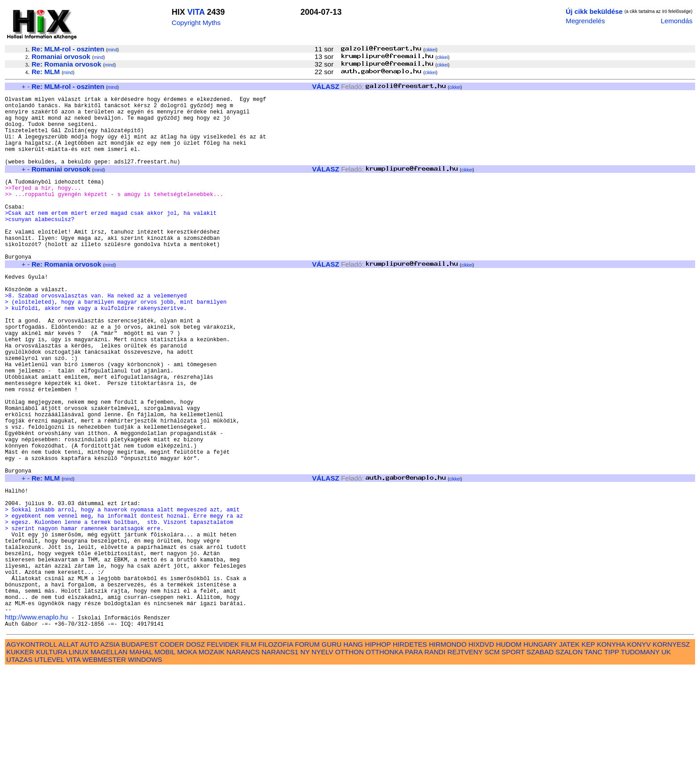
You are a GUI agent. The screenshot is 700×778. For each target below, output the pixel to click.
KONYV (639, 753)
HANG (353, 753)
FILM (249, 753)
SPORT (513, 760)
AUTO (89, 753)
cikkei (431, 50)
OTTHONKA (384, 760)
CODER (172, 753)
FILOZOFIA (276, 753)
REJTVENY (465, 760)
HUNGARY (540, 753)
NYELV (323, 760)
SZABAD (540, 760)
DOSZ (196, 753)
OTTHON (350, 760)
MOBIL (165, 760)
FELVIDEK (223, 753)
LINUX (79, 760)
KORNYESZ (671, 753)
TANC (593, 760)
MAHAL (141, 760)
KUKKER (20, 760)
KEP (588, 753)
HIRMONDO (448, 753)
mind (112, 50)
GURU (331, 753)
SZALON (569, 760)
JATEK (569, 753)
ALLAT (69, 753)
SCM (492, 760)
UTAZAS (19, 768)
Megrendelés (585, 21)
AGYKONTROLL (31, 753)
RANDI (435, 760)
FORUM (307, 753)
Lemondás (677, 21)
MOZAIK (212, 760)
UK (666, 760)
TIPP (611, 760)
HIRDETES (410, 753)
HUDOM (509, 753)
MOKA (187, 760)
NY (305, 760)
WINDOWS (145, 768)
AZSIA (110, 753)
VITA (196, 12)
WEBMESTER (104, 768)
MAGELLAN (109, 760)
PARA (414, 760)
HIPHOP (378, 753)
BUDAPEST (140, 753)
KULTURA (52, 760)
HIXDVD (481, 753)
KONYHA (611, 753)
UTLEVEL (49, 768)
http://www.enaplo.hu (36, 724)
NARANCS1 (280, 760)
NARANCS (243, 760)
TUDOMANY (640, 760)
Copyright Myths (196, 23)
